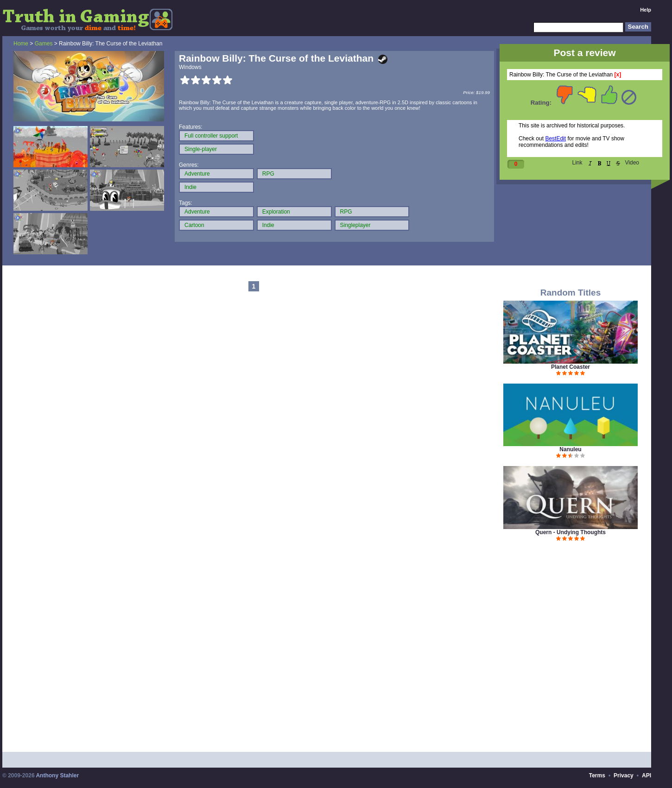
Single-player (201, 149)
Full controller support (211, 136)
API (647, 775)
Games (44, 44)
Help (646, 10)
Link (577, 163)
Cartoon (194, 225)
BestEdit (555, 139)
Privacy (624, 775)
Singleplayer (355, 225)
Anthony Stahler (57, 775)
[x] (618, 75)
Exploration (276, 212)
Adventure (197, 174)
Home (21, 44)
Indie (190, 187)
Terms (597, 775)
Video (632, 163)
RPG (268, 174)
